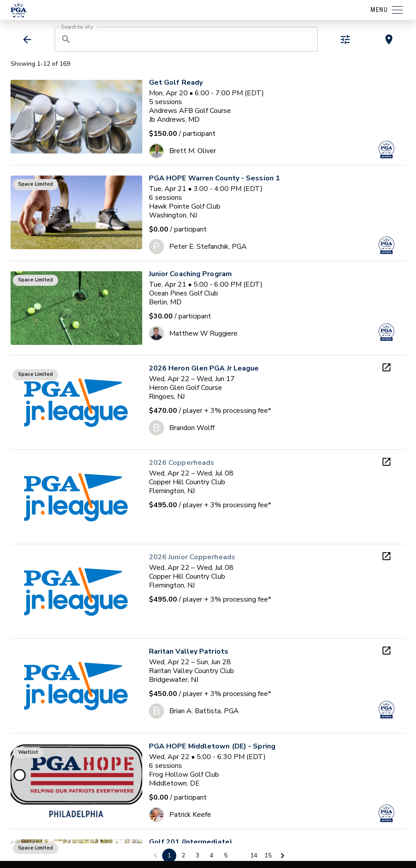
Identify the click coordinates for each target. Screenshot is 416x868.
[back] (27, 39)
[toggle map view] (389, 39)
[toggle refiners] (345, 39)
